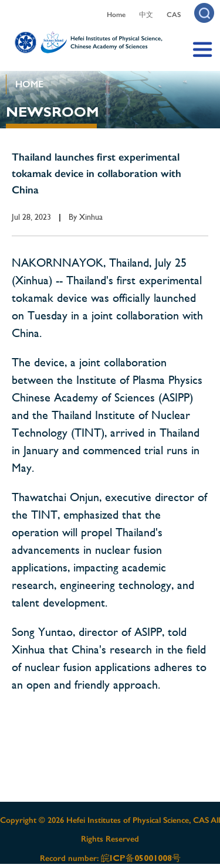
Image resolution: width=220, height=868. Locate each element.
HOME (29, 84)
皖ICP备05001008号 (141, 858)
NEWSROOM (53, 112)
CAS (174, 15)
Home (116, 15)
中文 (146, 15)
